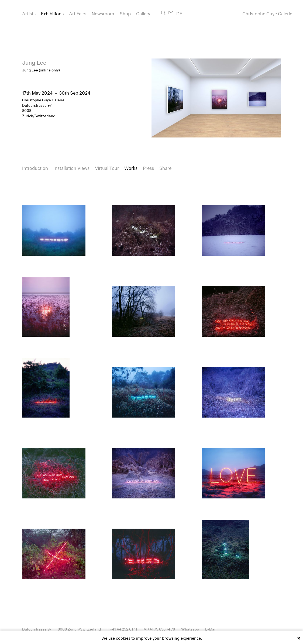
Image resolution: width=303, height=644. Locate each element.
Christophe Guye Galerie (267, 13)
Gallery (143, 13)
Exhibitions (52, 13)
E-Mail (211, 628)
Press (148, 167)
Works (131, 167)
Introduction (35, 167)
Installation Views (71, 167)
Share (165, 167)
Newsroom (103, 13)
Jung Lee (34, 62)
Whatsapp (190, 628)
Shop (125, 13)
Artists (29, 13)
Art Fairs (78, 13)
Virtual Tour (107, 167)
